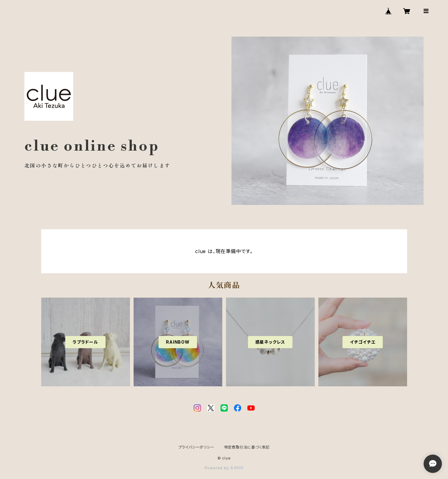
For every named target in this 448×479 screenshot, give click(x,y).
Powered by (224, 468)
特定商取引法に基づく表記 (247, 447)
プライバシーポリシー (196, 447)
